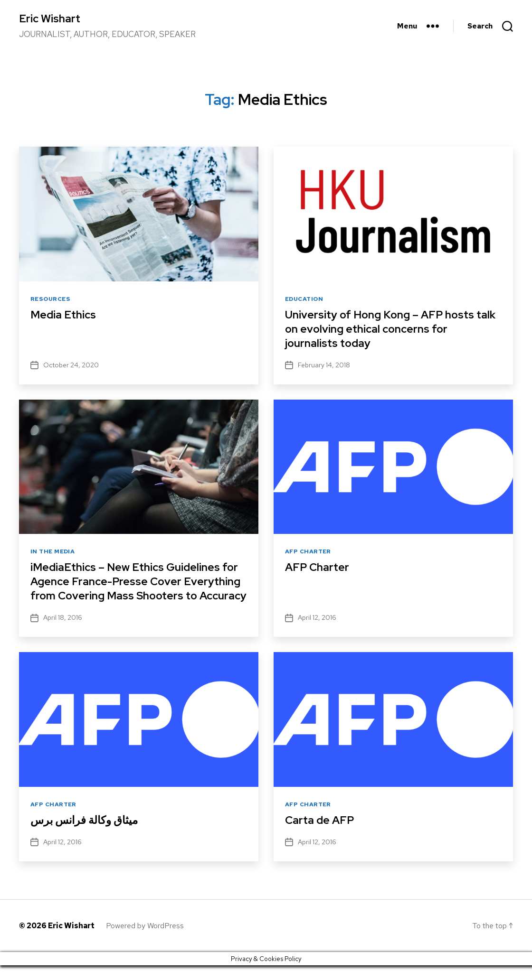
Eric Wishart (51, 19)
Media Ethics (64, 315)
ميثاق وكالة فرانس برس (86, 835)
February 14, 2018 (324, 365)
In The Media (52, 552)
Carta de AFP (321, 835)
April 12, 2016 (317, 632)
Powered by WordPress (145, 940)
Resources (50, 300)
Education (304, 300)
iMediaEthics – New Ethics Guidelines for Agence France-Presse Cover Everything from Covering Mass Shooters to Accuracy (138, 589)
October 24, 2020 (71, 365)
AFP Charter (308, 552)
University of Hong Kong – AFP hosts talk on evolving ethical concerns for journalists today (383, 329)
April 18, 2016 (63, 632)
